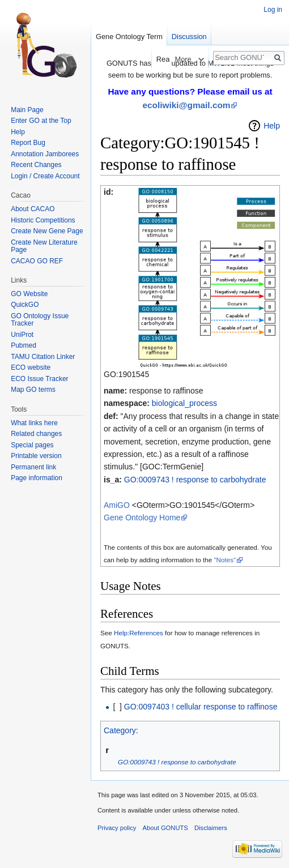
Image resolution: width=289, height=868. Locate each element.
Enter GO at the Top (41, 121)
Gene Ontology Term (129, 37)
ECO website (31, 367)
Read (158, 59)
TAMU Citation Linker (43, 357)
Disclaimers (211, 828)
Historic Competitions (43, 220)
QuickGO (25, 305)
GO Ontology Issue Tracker (40, 320)
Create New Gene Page (47, 231)
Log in (273, 10)
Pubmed (24, 345)
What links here (34, 423)
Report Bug (28, 143)
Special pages (32, 445)
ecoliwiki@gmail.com (187, 105)
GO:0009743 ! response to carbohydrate (195, 480)
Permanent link (33, 467)
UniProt (22, 335)
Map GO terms (33, 390)
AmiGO (117, 505)
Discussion (189, 37)
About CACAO (33, 209)
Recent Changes (36, 165)
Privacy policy (117, 828)
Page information (37, 478)
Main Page (27, 110)
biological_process (184, 403)
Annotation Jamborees (45, 154)
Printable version (36, 456)
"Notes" (225, 560)
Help (272, 126)
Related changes (36, 434)
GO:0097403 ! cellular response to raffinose (201, 707)
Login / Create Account (45, 176)
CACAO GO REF (37, 261)
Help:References (139, 633)
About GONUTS (165, 828)
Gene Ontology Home (142, 518)
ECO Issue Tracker (39, 379)
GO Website (29, 294)
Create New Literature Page (44, 246)
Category (120, 730)
